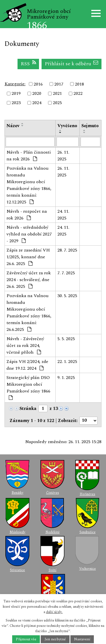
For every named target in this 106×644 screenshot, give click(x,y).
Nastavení (82, 639)
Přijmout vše (26, 639)
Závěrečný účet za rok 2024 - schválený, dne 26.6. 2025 (29, 280)
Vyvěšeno (67, 126)
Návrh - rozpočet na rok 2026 (27, 215)
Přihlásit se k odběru (72, 64)
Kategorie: (15, 84)
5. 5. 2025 (66, 339)
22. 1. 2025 (67, 362)
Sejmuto (90, 126)
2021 (57, 93)
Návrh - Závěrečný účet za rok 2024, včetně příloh (25, 345)
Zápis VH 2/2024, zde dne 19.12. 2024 (27, 365)
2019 (16, 93)
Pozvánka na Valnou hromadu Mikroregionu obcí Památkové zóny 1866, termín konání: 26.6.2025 (29, 313)
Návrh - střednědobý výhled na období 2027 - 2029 (29, 234)
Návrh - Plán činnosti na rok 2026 (29, 156)
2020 (37, 93)
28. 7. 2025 (67, 250)
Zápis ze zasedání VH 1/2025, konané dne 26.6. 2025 (28, 257)
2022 (78, 93)
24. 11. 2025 (63, 215)
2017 (59, 84)
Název (13, 126)
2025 (57, 103)
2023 (16, 103)
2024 (37, 103)
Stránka (28, 409)
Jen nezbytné (55, 639)
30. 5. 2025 (67, 296)
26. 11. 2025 (63, 156)
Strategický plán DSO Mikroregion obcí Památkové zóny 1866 (28, 387)
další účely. (54, 612)
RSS (28, 64)
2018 (79, 84)
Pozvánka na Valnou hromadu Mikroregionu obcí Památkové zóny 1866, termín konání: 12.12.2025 (29, 185)
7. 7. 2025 (66, 273)
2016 (38, 84)
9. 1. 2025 (66, 378)
